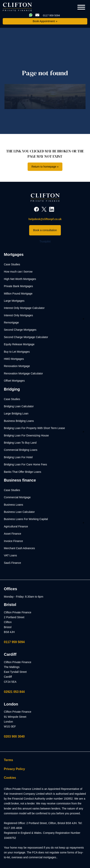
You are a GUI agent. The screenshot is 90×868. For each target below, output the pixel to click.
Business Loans (14, 505)
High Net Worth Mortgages (20, 279)
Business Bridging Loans (19, 421)
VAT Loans (10, 555)
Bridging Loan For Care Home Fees (25, 464)
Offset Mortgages (14, 381)
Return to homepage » (45, 167)
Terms (8, 760)
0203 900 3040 (14, 736)
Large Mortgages (14, 301)
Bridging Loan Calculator (19, 406)
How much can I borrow (18, 272)
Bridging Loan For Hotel (18, 457)
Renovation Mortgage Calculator (23, 373)
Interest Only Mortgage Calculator (24, 308)
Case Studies (12, 264)
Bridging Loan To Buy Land (20, 443)
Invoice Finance (13, 541)
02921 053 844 (14, 692)
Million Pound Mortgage (18, 294)
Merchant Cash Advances (19, 548)
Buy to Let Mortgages (17, 352)
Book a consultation (45, 230)
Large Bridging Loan (16, 413)
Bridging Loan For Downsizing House (26, 435)
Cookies (10, 778)
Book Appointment (44, 21)
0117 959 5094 (14, 642)
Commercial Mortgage (17, 497)
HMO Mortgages (14, 359)
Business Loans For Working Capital (26, 519)
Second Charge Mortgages (20, 330)
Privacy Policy (14, 769)
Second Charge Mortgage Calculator (26, 337)
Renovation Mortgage (17, 366)
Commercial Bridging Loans (21, 450)
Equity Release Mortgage (19, 344)
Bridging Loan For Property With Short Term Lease (34, 428)
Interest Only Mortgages (18, 315)
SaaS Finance (12, 563)
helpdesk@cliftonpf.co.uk (45, 219)
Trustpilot (45, 241)
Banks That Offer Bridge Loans (23, 472)
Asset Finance (13, 534)
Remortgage (11, 323)
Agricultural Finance (16, 526)
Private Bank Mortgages (18, 286)
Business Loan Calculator (19, 512)
